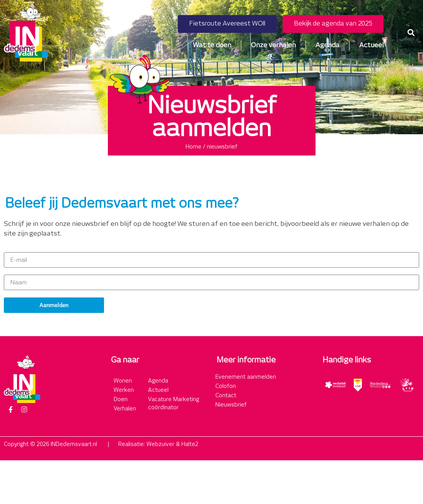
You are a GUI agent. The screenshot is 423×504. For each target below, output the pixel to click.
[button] (411, 33)
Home (194, 147)
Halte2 (190, 444)
